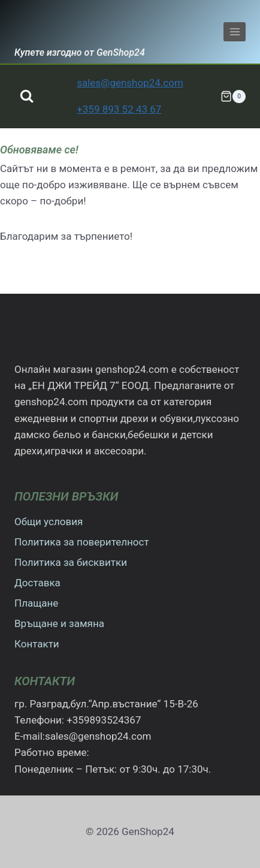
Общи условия (49, 522)
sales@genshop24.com (130, 83)
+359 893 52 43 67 (119, 109)
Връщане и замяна (59, 623)
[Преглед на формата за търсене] (27, 96)
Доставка (37, 583)
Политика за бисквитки (71, 562)
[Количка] (233, 97)
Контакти (37, 644)
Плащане (36, 603)
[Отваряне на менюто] (235, 31)
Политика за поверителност (82, 542)
